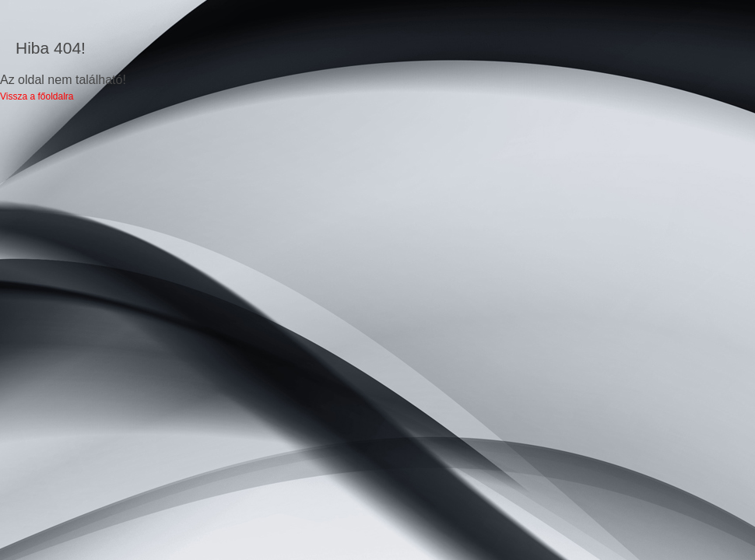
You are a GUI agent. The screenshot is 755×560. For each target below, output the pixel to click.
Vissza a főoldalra (37, 96)
